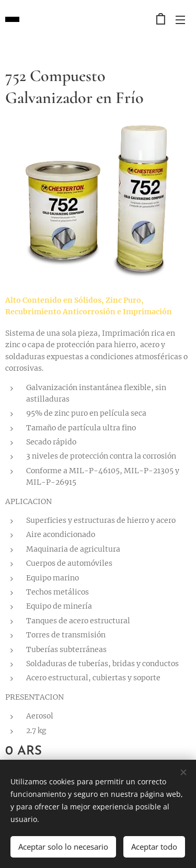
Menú (180, 20)
